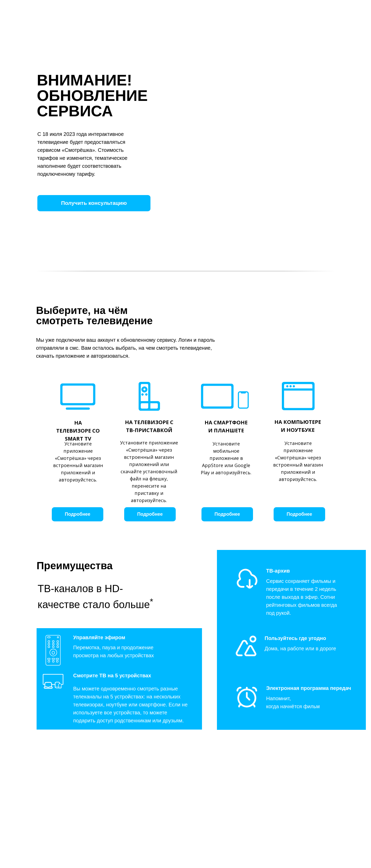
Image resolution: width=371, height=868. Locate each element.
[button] (94, 203)
